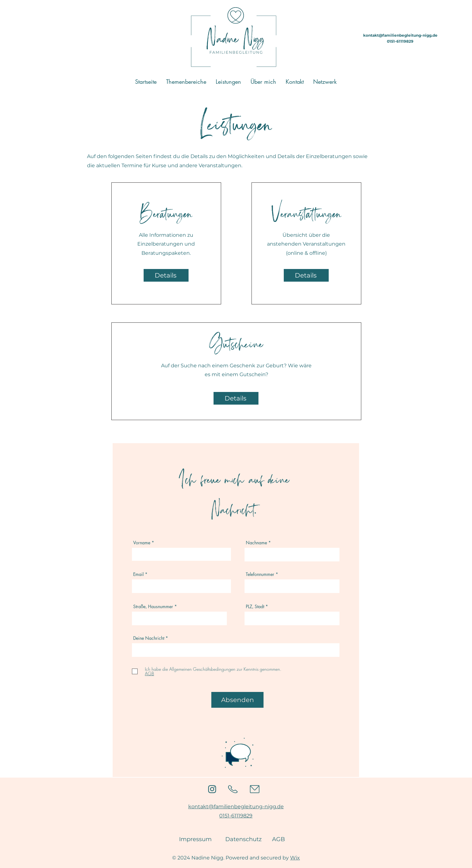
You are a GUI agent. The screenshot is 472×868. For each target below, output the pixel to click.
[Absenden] (237, 700)
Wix (295, 858)
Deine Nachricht (149, 638)
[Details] (166, 275)
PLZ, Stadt (255, 607)
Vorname (142, 543)
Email (138, 574)
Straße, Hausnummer (153, 607)
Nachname (256, 543)
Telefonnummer (260, 574)
